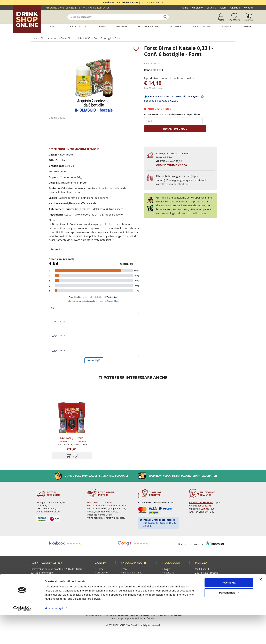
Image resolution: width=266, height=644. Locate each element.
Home (185, 8)
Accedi (221, 20)
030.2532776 (73, 8)
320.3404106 (102, 8)
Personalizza (229, 622)
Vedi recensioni (153, 64)
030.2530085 (223, 583)
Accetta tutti (229, 612)
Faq (166, 600)
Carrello (249, 20)
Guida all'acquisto (174, 583)
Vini (52, 26)
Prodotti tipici (202, 26)
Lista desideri (234, 20)
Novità (226, 26)
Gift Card (212, 8)
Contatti (248, 8)
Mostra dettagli (54, 637)
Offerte (247, 26)
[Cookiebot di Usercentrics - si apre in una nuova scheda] (22, 637)
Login (223, 8)
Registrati (235, 8)
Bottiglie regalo (148, 26)
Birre (102, 26)
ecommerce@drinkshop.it (217, 591)
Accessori (176, 26)
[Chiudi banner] (261, 609)
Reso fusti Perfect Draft (174, 588)
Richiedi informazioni (201, 509)
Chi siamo (198, 8)
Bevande (122, 26)
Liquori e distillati (77, 26)
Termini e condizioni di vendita (175, 595)
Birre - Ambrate (50, 38)
